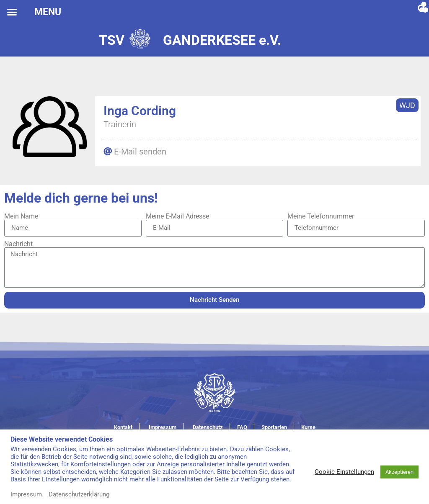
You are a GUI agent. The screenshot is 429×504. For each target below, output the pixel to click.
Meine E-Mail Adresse (177, 216)
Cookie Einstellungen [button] (344, 472)
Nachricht (18, 244)
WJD (407, 105)
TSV (112, 40)
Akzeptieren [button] (399, 472)
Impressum (26, 494)
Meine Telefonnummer (321, 216)
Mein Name (21, 216)
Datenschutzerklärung (79, 494)
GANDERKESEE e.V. (222, 40)
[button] (12, 12)
